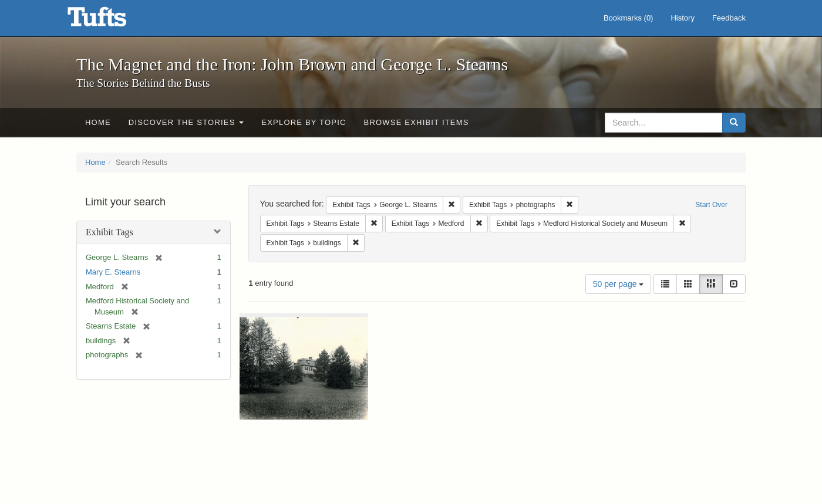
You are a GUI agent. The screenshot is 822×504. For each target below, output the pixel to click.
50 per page (619, 284)
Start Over (711, 205)
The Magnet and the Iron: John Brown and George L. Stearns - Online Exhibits (112, 21)
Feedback (729, 18)
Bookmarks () (629, 18)
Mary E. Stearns (113, 272)
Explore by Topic (304, 122)
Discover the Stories (186, 122)
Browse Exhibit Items (417, 122)
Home (98, 122)
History (682, 18)
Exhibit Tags (110, 232)
